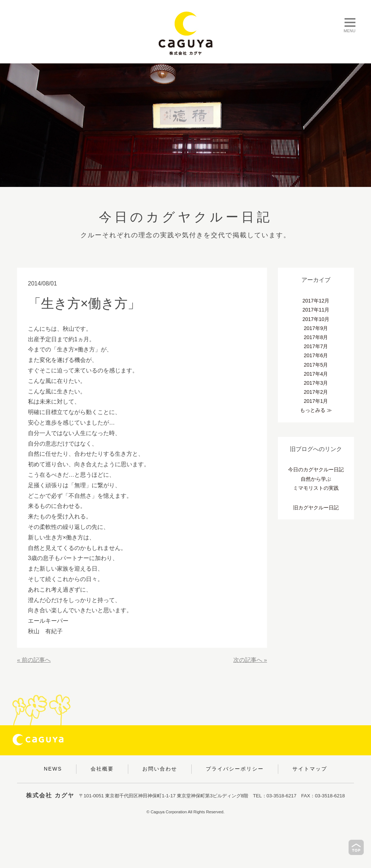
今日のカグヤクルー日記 (316, 470)
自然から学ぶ (316, 479)
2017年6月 (316, 355)
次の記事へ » (250, 660)
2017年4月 (316, 374)
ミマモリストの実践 (316, 488)
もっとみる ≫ (316, 410)
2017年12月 (316, 301)
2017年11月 (316, 310)
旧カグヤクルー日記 (316, 508)
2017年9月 (316, 328)
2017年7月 (316, 346)
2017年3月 (316, 383)
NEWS (53, 769)
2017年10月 (316, 319)
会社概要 (102, 769)
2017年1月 (316, 401)
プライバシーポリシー (235, 769)
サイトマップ (310, 769)
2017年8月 (316, 337)
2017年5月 (316, 365)
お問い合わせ (160, 769)
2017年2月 (316, 392)
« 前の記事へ (34, 660)
